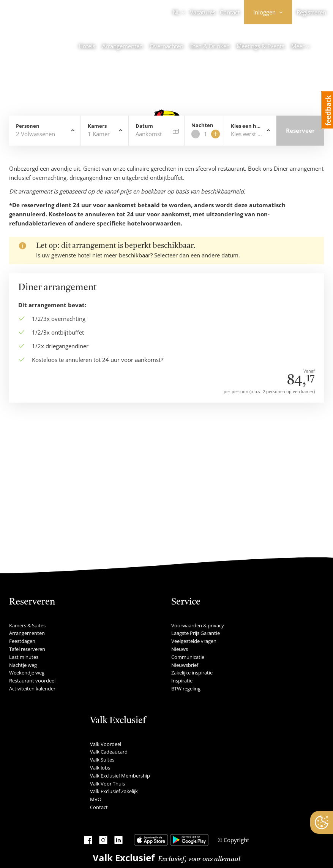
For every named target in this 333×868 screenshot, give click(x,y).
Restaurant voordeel (32, 681)
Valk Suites (102, 760)
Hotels (87, 46)
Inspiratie (182, 681)
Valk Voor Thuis (107, 784)
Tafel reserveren (27, 649)
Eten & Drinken (210, 46)
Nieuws (180, 649)
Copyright (236, 840)
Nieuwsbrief (185, 665)
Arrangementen (122, 46)
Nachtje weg (23, 665)
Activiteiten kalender (32, 689)
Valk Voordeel (106, 744)
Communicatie (188, 657)
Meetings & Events (260, 46)
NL (176, 12)
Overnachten (166, 46)
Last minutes (24, 657)
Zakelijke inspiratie (192, 673)
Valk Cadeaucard (109, 752)
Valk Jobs (100, 768)
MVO (96, 799)
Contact (230, 12)
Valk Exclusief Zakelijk (114, 791)
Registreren (311, 12)
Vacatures (203, 12)
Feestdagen (22, 641)
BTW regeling (186, 689)
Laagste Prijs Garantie (196, 633)
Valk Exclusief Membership (120, 776)
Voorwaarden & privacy (198, 625)
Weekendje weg (27, 673)
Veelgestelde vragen (194, 641)
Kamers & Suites (27, 625)
